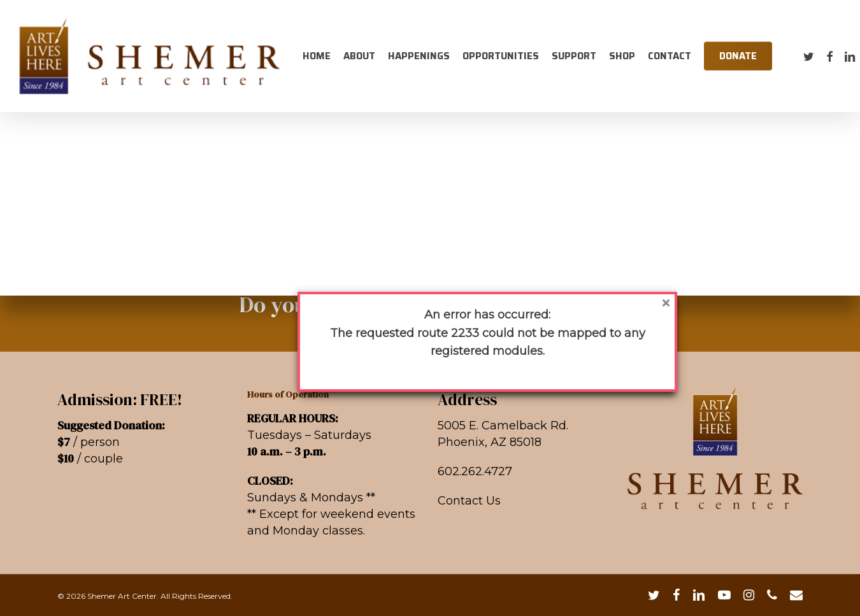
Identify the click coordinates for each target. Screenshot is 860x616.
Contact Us (469, 501)
